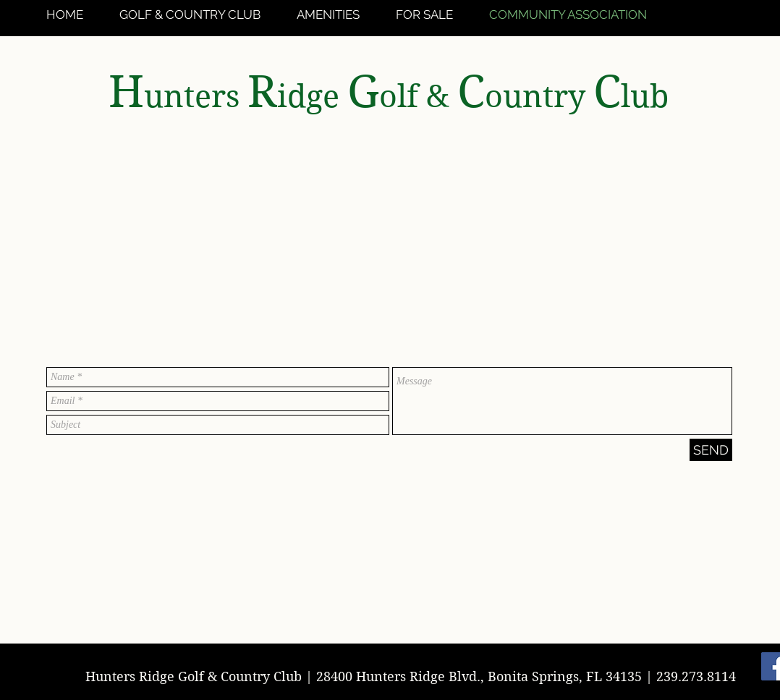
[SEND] (711, 450)
